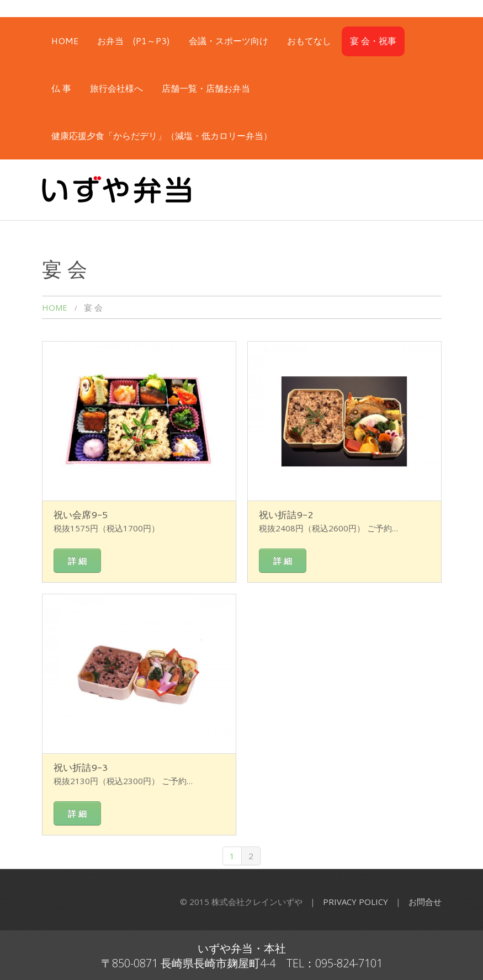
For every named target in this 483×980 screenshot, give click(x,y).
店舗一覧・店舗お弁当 (206, 88)
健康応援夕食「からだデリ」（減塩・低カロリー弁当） (162, 135)
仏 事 (61, 88)
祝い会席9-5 (81, 514)
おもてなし (309, 41)
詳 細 (77, 561)
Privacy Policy (355, 902)
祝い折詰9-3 (81, 767)
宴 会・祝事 (373, 41)
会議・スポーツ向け (229, 41)
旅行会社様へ (116, 88)
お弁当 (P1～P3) (134, 41)
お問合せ (425, 902)
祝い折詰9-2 (286, 514)
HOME (65, 41)
